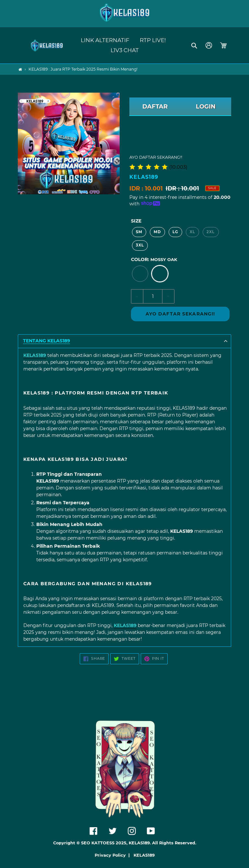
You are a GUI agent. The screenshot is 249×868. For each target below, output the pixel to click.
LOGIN (206, 107)
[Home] (20, 69)
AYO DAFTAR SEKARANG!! (180, 314)
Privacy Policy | (113, 855)
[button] (195, 45)
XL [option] (192, 232)
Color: (154, 259)
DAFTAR (155, 107)
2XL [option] (211, 232)
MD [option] (157, 232)
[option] (140, 274)
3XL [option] (140, 245)
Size (136, 221)
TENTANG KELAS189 (47, 341)
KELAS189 (144, 855)
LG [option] (175, 232)
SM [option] (139, 232)
